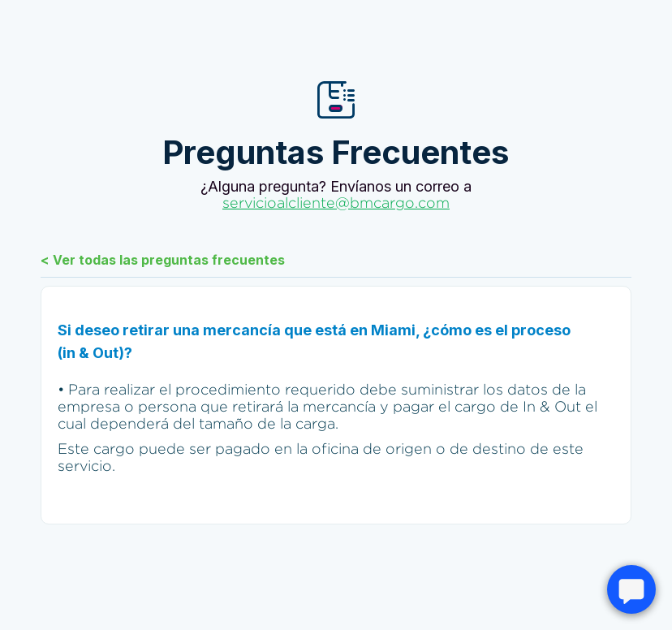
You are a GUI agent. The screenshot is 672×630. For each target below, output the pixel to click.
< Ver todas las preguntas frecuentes (163, 260)
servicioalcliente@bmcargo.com (336, 203)
